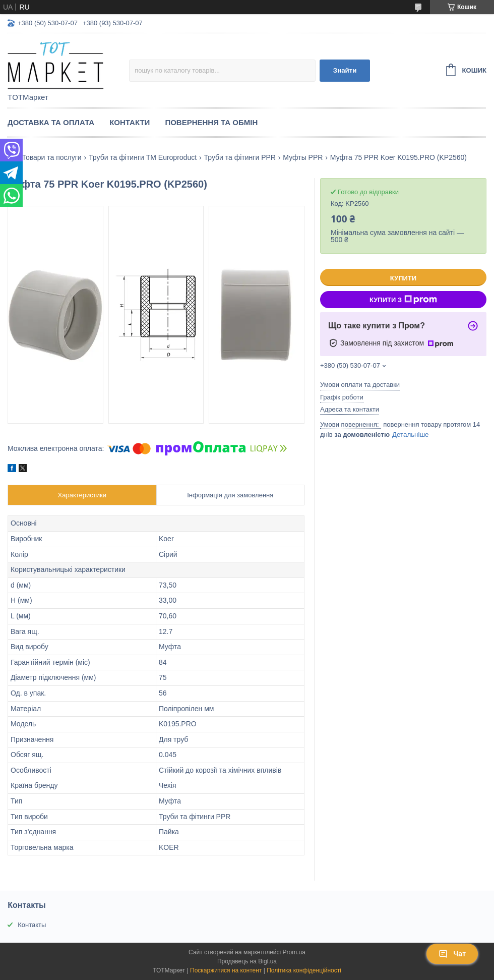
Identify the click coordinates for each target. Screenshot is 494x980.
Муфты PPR (303, 157)
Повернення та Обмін (211, 122)
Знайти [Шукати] (345, 70)
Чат (452, 954)
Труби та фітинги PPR (240, 157)
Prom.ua (294, 952)
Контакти (130, 122)
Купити (403, 278)
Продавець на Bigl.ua (247, 961)
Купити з (403, 300)
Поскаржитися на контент (226, 970)
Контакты (32, 925)
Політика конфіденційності (304, 970)
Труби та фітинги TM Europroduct (143, 157)
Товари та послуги (51, 157)
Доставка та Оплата (51, 122)
